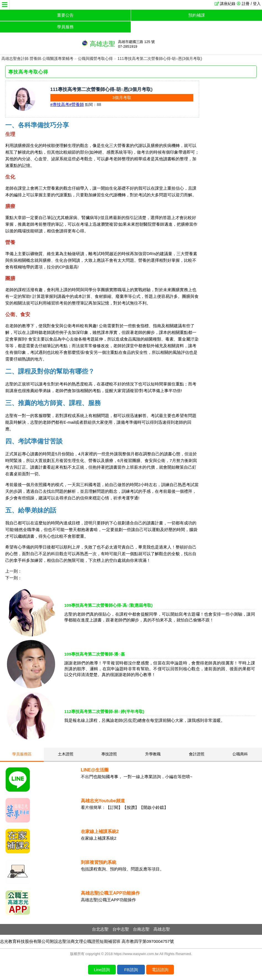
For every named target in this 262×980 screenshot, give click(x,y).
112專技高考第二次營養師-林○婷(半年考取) (104, 711)
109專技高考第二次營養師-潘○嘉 (95, 654)
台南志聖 (141, 929)
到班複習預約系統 (99, 862)
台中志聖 (121, 929)
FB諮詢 (131, 970)
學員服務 (65, 27)
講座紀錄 (228, 4)
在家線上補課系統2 (100, 832)
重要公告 (65, 15)
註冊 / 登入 (251, 4)
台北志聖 (100, 929)
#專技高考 (60, 104)
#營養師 (77, 104)
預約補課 (197, 15)
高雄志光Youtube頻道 (103, 801)
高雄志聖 (162, 929)
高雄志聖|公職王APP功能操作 (110, 893)
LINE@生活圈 (95, 770)
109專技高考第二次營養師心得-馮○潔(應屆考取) (108, 605)
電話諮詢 (160, 970)
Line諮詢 (102, 970)
